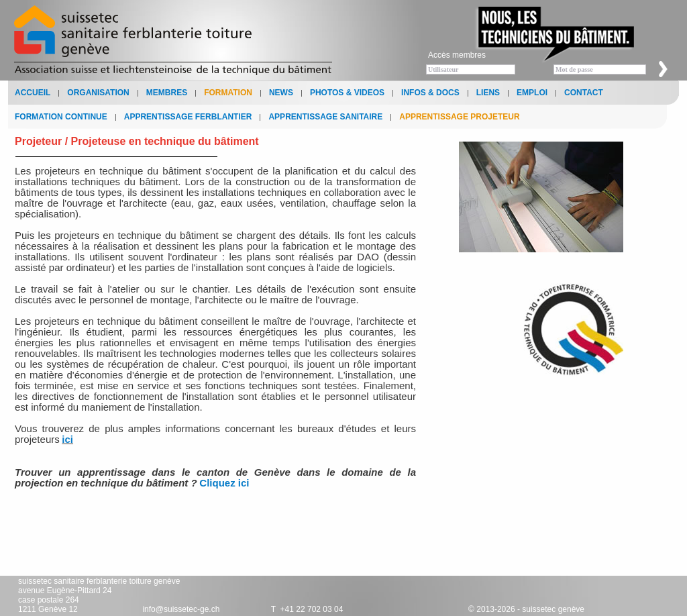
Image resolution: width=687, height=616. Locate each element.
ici (67, 439)
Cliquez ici (224, 483)
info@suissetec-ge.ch (181, 609)
